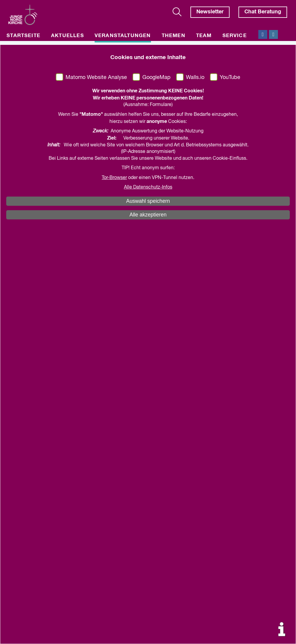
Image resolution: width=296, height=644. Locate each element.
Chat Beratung (263, 12)
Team (204, 36)
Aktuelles (67, 36)
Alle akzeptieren (148, 215)
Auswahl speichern (148, 201)
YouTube (230, 77)
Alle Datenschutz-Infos (148, 187)
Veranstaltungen (123, 36)
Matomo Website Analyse (96, 77)
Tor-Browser (114, 178)
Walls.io (195, 77)
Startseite (23, 36)
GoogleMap (156, 77)
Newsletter (210, 12)
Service (235, 36)
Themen (174, 36)
